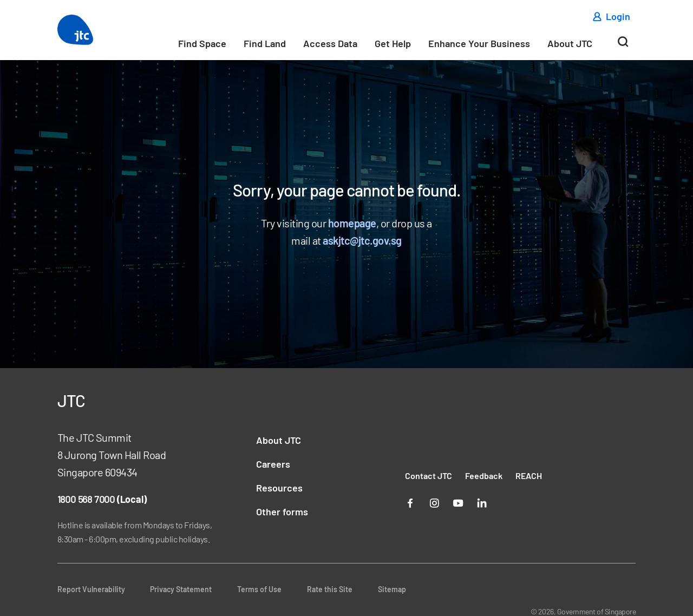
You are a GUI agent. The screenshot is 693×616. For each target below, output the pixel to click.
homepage (352, 223)
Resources (279, 488)
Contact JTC (429, 476)
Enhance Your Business (479, 43)
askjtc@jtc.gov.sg (362, 240)
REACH (529, 476)
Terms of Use (259, 589)
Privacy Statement (181, 589)
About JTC (570, 43)
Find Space (202, 43)
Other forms (282, 512)
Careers (273, 464)
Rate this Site (330, 589)
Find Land (265, 43)
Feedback (484, 476)
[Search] (623, 46)
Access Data (330, 43)
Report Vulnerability (91, 589)
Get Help (393, 43)
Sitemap (392, 589)
